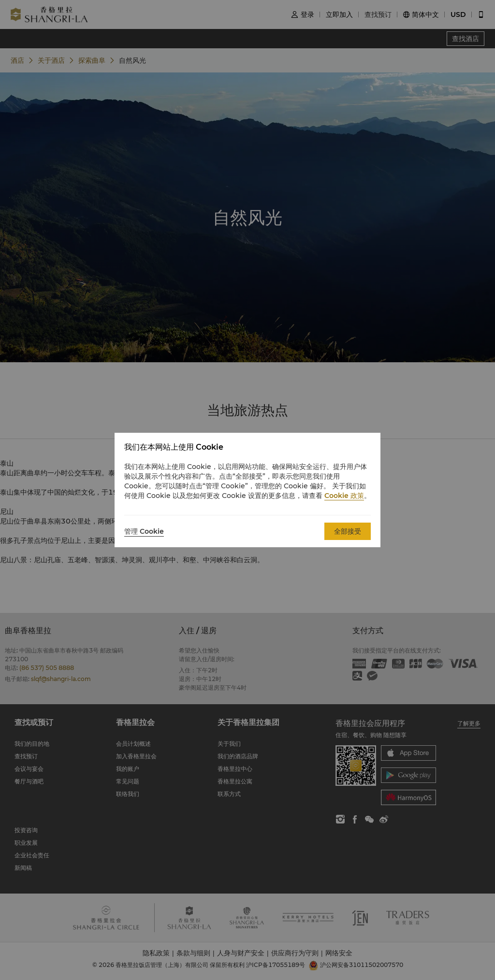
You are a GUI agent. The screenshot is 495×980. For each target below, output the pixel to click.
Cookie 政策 (344, 496)
